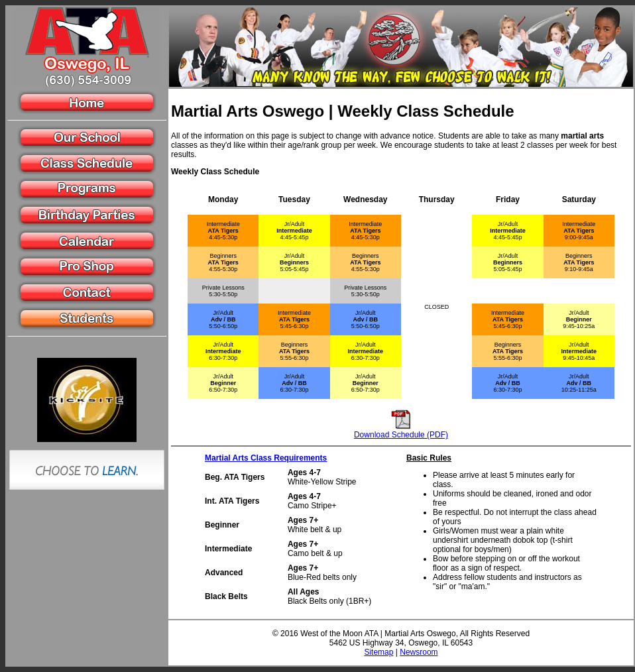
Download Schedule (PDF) (401, 435)
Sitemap (378, 652)
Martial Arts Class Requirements (266, 458)
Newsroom (419, 652)
